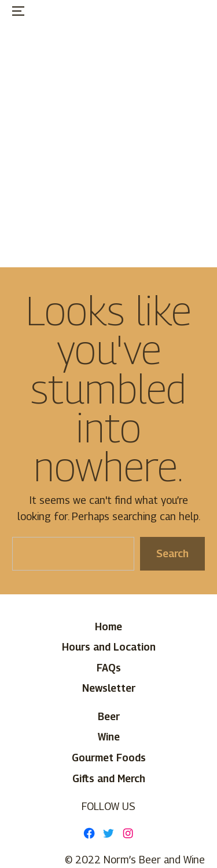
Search (172, 553)
